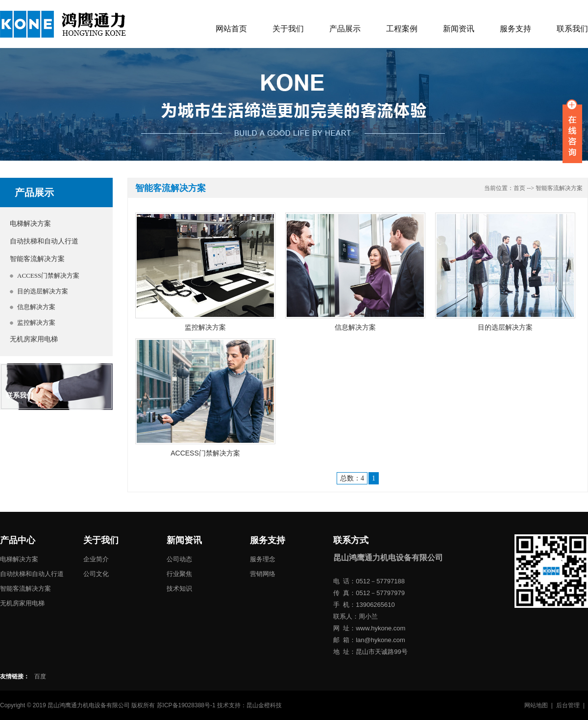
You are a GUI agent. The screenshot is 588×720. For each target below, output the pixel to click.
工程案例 (402, 29)
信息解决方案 (36, 307)
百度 (40, 676)
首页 (519, 188)
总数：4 (352, 478)
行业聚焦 (179, 574)
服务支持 (515, 29)
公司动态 (179, 559)
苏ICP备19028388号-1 (186, 705)
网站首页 (231, 29)
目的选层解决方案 (43, 291)
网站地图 (536, 705)
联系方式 (351, 540)
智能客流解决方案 (37, 259)
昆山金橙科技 (264, 705)
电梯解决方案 (30, 224)
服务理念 (263, 559)
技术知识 (179, 588)
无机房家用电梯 (34, 339)
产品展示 (345, 29)
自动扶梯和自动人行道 (44, 241)
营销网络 (263, 574)
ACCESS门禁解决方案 (48, 276)
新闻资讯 (459, 29)
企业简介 (96, 559)
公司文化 (96, 574)
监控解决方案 (36, 323)
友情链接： (15, 676)
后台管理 (568, 705)
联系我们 (572, 29)
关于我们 (288, 29)
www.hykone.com (380, 628)
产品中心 (18, 540)
